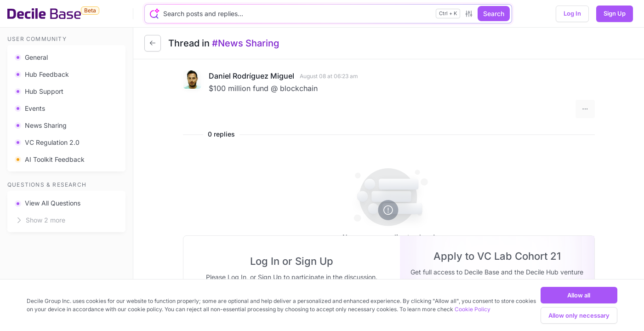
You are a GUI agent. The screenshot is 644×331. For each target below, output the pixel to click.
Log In (572, 13)
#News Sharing (245, 43)
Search (494, 14)
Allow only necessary (579, 315)
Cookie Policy (473, 309)
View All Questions (48, 203)
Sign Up (615, 13)
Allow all (579, 295)
